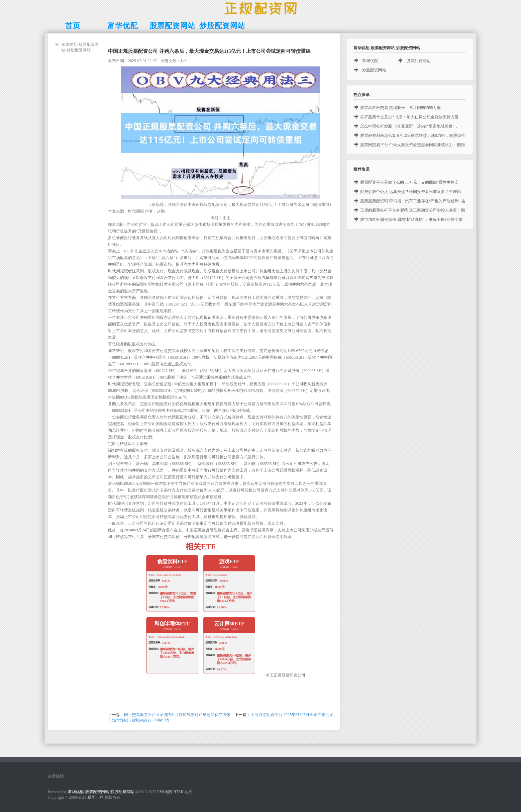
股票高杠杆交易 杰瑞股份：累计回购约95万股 (401, 108)
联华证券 (95, 797)
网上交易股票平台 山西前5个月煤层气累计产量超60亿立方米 (177, 715)
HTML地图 (183, 792)
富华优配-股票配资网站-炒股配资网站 (80, 47)
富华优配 (370, 61)
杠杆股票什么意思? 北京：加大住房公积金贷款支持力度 (409, 117)
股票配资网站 (418, 61)
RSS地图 (165, 792)
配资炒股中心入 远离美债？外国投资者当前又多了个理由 (411, 192)
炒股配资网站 (374, 70)
